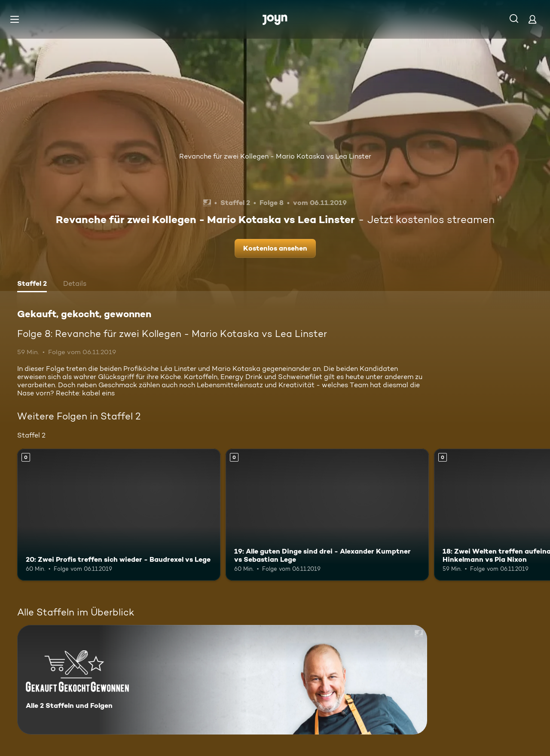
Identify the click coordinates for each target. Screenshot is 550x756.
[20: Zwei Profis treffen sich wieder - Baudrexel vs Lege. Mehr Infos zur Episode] (119, 515)
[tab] (32, 285)
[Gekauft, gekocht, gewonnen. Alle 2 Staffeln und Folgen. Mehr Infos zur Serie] (222, 680)
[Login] (532, 19)
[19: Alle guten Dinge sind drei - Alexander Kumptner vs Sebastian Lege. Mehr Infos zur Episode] (327, 515)
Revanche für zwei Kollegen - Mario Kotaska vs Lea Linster (275, 156)
